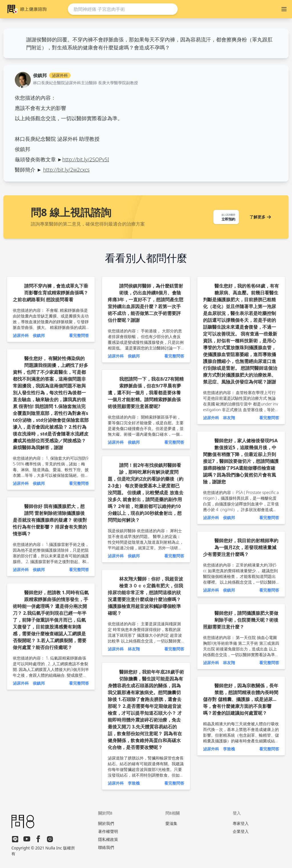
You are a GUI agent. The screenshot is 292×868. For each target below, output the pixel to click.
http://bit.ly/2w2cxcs (66, 170)
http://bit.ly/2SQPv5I (86, 159)
